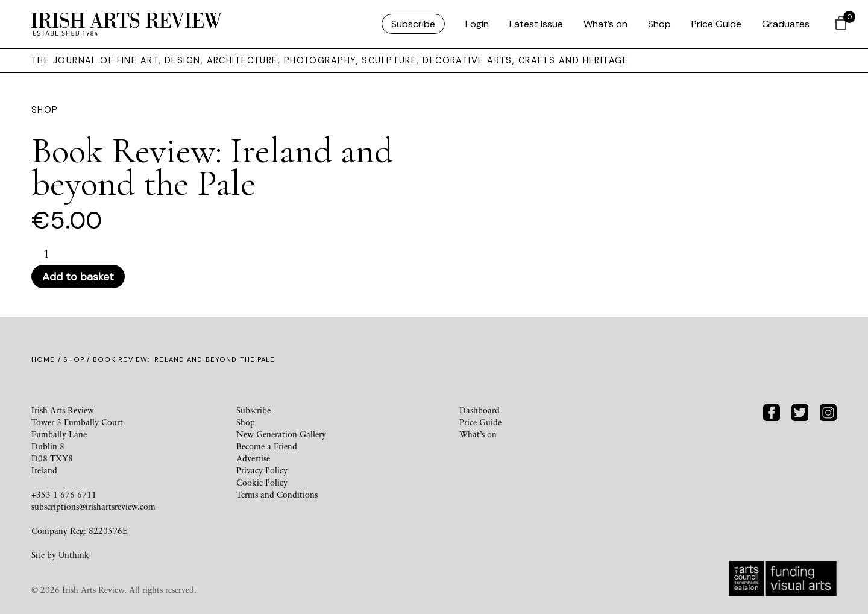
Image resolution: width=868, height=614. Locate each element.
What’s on (605, 24)
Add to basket (78, 277)
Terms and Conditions (277, 494)
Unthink (74, 555)
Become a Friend (267, 446)
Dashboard (480, 410)
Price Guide (716, 24)
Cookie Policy (262, 482)
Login (477, 24)
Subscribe (413, 24)
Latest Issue (536, 24)
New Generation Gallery (281, 434)
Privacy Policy (262, 470)
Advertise (253, 458)
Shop (659, 24)
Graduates (786, 24)
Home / (47, 359)
